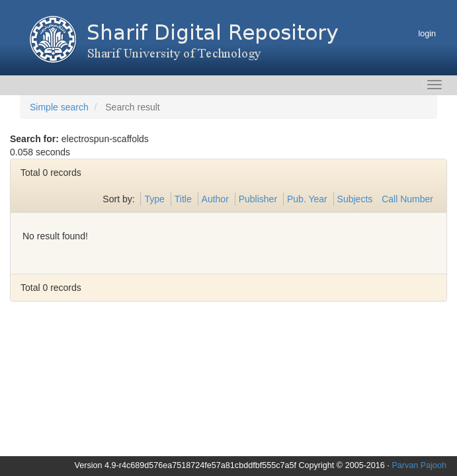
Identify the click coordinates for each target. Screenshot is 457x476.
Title (183, 199)
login (427, 34)
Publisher (258, 199)
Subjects (355, 199)
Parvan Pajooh (419, 465)
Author (215, 199)
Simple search (59, 107)
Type (154, 199)
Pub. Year (307, 199)
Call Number (407, 199)
